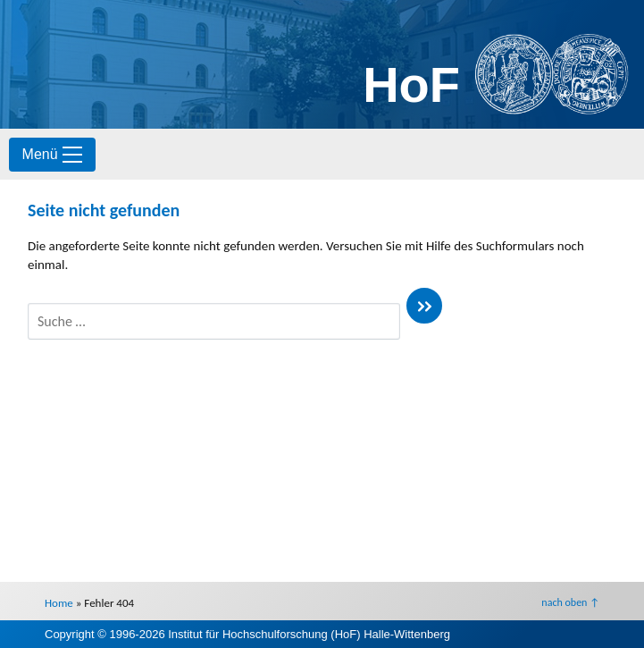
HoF (411, 84)
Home (59, 603)
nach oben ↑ (570, 602)
